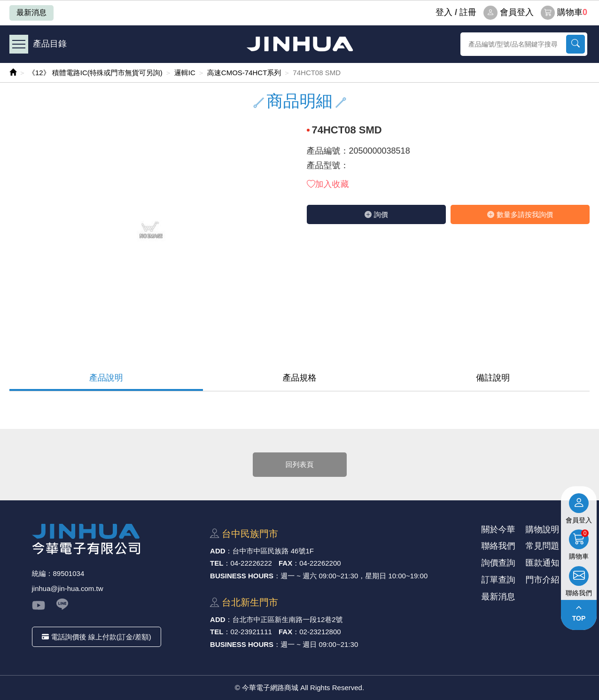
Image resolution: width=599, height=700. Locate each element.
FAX (285, 563)
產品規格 (300, 378)
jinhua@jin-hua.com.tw (68, 588)
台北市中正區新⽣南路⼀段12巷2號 (288, 619)
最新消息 (31, 12)
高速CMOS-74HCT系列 (244, 73)
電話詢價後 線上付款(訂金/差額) (97, 637)
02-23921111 (251, 632)
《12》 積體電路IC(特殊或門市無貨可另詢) (95, 73)
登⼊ (444, 12)
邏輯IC (185, 73)
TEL (217, 563)
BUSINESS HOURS (242, 576)
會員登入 (509, 13)
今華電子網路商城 (300, 44)
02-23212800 (320, 632)
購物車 (564, 13)
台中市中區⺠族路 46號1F (273, 551)
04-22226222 (251, 563)
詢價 (376, 214)
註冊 (468, 12)
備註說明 (493, 378)
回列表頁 (300, 464)
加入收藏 (328, 184)
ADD (218, 551)
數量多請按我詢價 (520, 214)
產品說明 (106, 378)
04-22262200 (320, 563)
